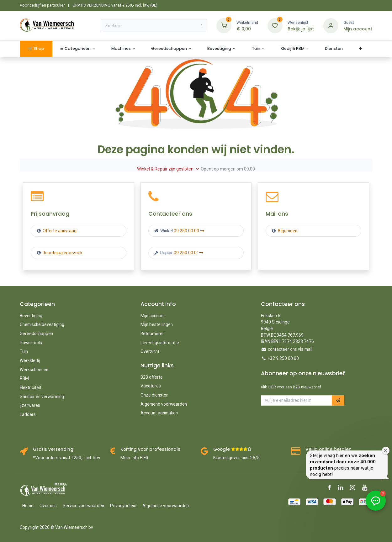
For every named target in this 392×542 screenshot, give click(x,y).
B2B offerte (152, 377)
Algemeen (287, 231)
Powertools (31, 343)
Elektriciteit (31, 387)
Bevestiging (31, 316)
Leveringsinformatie (160, 343)
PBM (24, 378)
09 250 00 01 (189, 253)
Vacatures (151, 386)
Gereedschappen (36, 334)
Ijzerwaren (30, 405)
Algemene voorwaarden (164, 404)
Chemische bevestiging (42, 324)
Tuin (24, 351)
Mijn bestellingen (157, 324)
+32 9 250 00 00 (283, 358)
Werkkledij (30, 360)
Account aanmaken (159, 413)
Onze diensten (154, 395)
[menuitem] (36, 49)
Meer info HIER (134, 458)
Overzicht (150, 351)
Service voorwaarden (83, 506)
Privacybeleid (123, 506)
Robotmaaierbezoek (62, 253)
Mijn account (153, 316)
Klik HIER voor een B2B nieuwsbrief (291, 387)
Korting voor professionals (150, 449)
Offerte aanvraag (59, 231)
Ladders (28, 414)
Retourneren (153, 334)
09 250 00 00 (189, 231)
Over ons (48, 506)
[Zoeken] (202, 26)
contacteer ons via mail (290, 349)
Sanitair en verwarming (42, 397)
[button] (338, 400)
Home (28, 506)
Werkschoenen (34, 370)
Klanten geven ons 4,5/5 (236, 458)
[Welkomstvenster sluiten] (386, 450)
